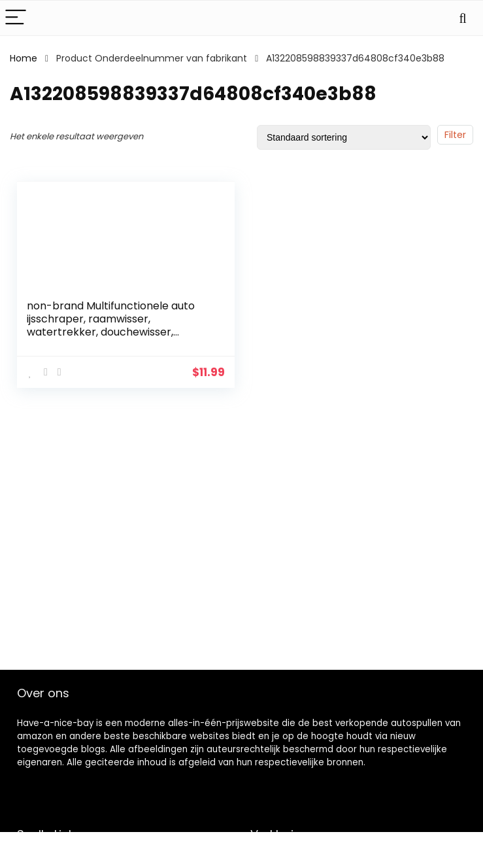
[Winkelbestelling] (344, 137)
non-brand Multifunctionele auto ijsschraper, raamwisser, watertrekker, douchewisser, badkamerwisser (111, 325)
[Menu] (16, 18)
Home (24, 58)
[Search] (463, 18)
